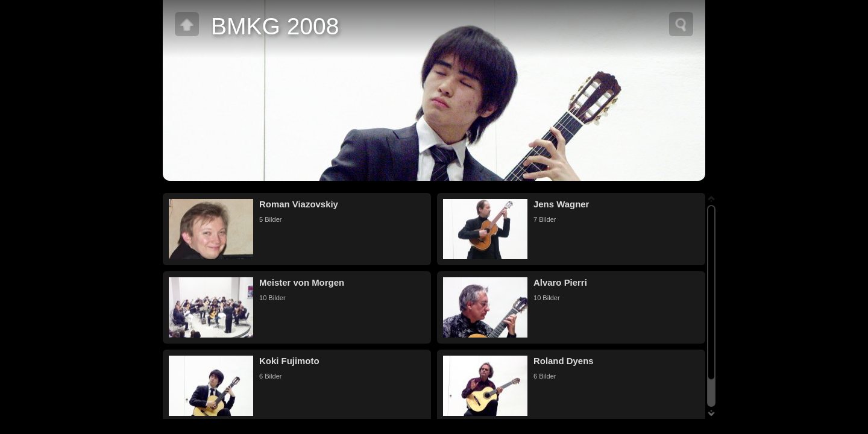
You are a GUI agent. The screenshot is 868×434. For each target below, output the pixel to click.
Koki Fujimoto (289, 361)
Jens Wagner (561, 204)
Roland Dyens (564, 361)
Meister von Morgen (302, 282)
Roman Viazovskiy (299, 204)
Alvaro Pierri (560, 282)
